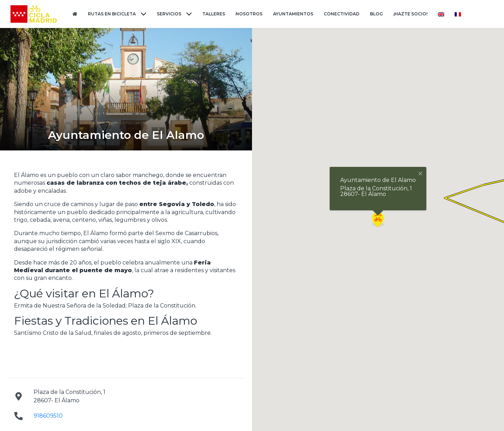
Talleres (214, 14)
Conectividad (342, 14)
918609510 (48, 416)
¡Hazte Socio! (410, 14)
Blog (376, 14)
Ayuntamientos (293, 14)
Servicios (169, 14)
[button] (378, 220)
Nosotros (249, 14)
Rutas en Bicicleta (112, 14)
